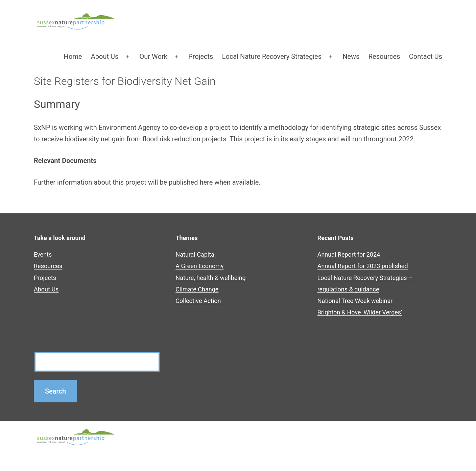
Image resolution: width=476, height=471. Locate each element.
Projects (201, 56)
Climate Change (197, 289)
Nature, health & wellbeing (210, 278)
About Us (105, 56)
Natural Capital (196, 254)
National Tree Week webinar (355, 301)
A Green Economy (199, 266)
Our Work (153, 56)
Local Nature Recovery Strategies (272, 56)
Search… (45, 343)
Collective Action (198, 301)
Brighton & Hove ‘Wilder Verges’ (360, 312)
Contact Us (426, 56)
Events (43, 254)
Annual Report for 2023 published (363, 266)
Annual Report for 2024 (349, 254)
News (351, 56)
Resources (384, 56)
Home (73, 56)
